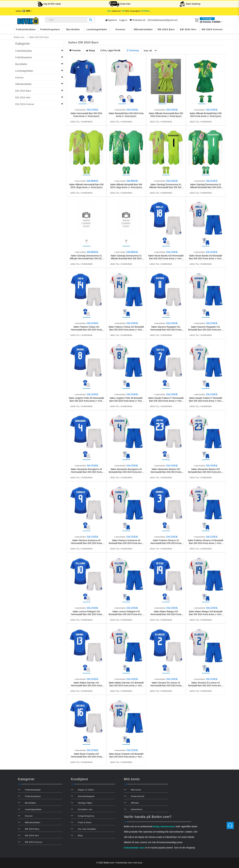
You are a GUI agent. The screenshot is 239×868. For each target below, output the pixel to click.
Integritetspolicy (86, 816)
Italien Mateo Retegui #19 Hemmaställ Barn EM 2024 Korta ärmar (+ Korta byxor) (166, 614)
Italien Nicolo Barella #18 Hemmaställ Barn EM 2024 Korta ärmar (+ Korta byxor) (166, 259)
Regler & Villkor (86, 790)
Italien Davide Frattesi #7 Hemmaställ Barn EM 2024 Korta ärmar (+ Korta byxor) (166, 401)
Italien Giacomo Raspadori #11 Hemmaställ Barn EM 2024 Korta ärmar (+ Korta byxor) (166, 330)
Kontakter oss (85, 809)
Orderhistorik (138, 796)
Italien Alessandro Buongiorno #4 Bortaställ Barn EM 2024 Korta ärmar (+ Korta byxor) (126, 472)
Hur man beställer (87, 829)
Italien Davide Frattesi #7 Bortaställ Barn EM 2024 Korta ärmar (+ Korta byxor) (206, 401)
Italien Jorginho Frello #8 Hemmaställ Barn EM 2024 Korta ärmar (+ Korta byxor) (86, 401)
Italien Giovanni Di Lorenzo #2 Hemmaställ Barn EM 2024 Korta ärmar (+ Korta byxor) (166, 686)
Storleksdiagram (86, 796)
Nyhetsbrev (137, 809)
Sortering (133, 51)
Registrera (111, 20)
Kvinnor (121, 29)
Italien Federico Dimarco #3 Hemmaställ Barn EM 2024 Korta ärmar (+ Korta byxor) (166, 543)
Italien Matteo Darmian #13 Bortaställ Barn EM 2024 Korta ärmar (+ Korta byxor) (126, 686)
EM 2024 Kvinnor (212, 29)
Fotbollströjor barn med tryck (129, 863)
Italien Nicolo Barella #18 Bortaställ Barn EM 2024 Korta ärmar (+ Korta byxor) (206, 259)
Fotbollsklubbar (26, 29)
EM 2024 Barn (166, 29)
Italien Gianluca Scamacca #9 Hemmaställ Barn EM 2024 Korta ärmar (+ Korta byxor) (86, 543)
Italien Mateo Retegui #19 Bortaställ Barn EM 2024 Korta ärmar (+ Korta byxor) (206, 614)
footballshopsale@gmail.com (163, 20)
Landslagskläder (97, 29)
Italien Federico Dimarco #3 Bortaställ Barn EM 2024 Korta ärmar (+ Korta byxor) (206, 543)
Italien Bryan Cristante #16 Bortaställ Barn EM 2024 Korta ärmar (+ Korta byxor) (126, 757)
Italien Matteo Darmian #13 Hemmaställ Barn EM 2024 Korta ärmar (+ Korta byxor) (86, 686)
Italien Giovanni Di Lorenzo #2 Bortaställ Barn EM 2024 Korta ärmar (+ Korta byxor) (206, 686)
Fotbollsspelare (50, 29)
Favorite (75, 51)
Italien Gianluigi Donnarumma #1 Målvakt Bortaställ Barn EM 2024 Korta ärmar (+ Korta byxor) (206, 187)
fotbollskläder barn (134, 848)
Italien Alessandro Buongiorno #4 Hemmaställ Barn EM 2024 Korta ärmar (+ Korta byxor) (86, 472)
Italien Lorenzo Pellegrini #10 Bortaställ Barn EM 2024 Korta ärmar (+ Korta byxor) (126, 614)
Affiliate (135, 803)
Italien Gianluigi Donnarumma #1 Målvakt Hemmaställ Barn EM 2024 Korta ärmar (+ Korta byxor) (166, 187)
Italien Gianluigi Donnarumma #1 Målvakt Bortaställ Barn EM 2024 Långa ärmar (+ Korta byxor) (126, 259)
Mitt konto (136, 790)
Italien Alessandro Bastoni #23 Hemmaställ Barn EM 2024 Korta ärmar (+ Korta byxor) (166, 472)
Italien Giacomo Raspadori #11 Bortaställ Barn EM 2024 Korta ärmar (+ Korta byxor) (206, 330)
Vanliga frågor (85, 803)
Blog (80, 836)
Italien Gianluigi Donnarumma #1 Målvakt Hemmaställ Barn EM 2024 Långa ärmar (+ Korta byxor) (86, 259)
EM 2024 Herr (188, 29)
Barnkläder (73, 29)
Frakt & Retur (85, 822)
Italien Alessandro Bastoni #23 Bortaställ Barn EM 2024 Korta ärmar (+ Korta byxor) (206, 472)
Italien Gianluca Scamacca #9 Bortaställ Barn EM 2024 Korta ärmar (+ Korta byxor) (126, 543)
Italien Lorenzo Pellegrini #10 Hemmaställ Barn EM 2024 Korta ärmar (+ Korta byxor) (86, 614)
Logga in (123, 20)
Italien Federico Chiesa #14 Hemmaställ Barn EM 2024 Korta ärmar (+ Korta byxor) (86, 330)
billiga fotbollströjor (164, 826)
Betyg (90, 51)
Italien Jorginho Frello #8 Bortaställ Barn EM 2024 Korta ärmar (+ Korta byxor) (126, 401)
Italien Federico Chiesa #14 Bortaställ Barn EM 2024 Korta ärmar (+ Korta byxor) (126, 330)
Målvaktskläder (143, 29)
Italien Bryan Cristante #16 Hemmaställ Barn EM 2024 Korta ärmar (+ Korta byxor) (86, 757)
